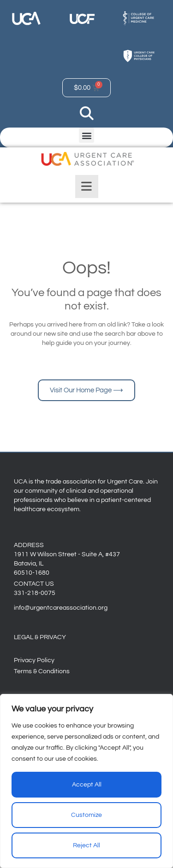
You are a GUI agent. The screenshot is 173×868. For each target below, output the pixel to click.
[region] (86, 781)
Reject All (86, 845)
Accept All (87, 785)
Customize (86, 815)
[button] (86, 135)
